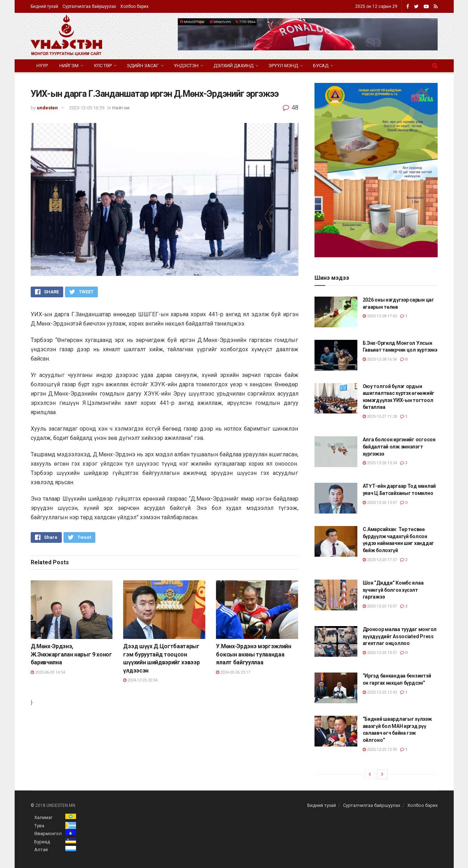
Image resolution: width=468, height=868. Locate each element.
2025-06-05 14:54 (48, 672)
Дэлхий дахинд (233, 66)
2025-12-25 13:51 (380, 653)
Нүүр (42, 66)
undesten (47, 108)
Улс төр (103, 66)
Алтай (41, 850)
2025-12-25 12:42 (380, 692)
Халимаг (43, 817)
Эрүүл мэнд (283, 66)
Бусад (321, 66)
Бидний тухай (44, 6)
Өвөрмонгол (48, 834)
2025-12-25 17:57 (380, 560)
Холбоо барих (134, 6)
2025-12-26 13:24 (380, 463)
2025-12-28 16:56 (380, 359)
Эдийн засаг (143, 66)
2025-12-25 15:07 (380, 606)
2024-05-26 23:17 (233, 672)
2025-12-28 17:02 (380, 316)
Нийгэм (69, 66)
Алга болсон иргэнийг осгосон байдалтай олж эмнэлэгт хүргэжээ (399, 447)
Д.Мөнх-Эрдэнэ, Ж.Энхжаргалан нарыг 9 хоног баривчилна (71, 654)
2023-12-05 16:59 (87, 108)
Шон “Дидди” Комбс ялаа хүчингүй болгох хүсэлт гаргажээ (393, 590)
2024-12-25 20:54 (140, 680)
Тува (39, 826)
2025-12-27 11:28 (380, 416)
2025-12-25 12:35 (380, 750)
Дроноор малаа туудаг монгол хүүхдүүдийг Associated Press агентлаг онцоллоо (400, 636)
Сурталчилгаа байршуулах (89, 6)
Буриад (42, 842)
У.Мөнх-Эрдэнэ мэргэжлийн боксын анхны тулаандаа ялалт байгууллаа (253, 654)
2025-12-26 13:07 (380, 503)
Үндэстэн (186, 66)
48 (291, 107)
